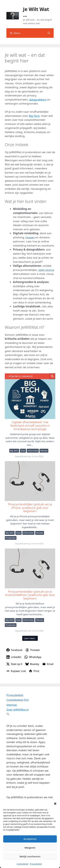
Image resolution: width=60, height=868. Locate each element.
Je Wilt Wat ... (36, 12)
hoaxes (30, 237)
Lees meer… (30, 638)
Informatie (33, 450)
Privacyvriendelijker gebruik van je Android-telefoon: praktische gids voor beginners (30, 568)
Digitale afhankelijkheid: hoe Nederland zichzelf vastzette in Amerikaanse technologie (30, 399)
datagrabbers (38, 100)
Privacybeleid (36, 864)
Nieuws (44, 450)
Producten (11, 538)
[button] (55, 804)
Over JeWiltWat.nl (17, 710)
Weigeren (30, 848)
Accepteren (30, 839)
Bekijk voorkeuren (30, 856)
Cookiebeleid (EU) (18, 700)
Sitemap (12, 705)
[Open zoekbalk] (49, 33)
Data (23, 450)
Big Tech (34, 116)
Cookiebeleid (22, 864)
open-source (46, 270)
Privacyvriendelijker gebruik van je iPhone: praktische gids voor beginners (30, 481)
